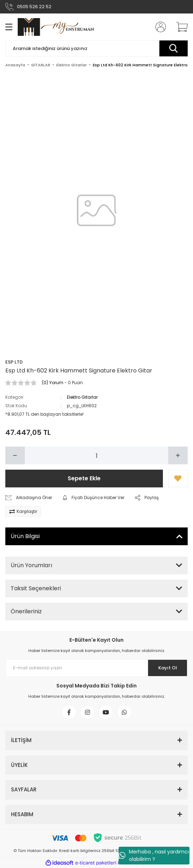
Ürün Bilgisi (25, 536)
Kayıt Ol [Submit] (168, 668)
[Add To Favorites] (178, 479)
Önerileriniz (26, 611)
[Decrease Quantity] (15, 455)
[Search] (96, 48)
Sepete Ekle (84, 478)
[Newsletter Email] (96, 668)
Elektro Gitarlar (82, 397)
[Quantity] (96, 455)
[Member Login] (159, 27)
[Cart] (180, 27)
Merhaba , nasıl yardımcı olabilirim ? (154, 855)
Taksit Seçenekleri (36, 588)
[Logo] (56, 27)
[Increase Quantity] (178, 455)
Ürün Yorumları (31, 565)
